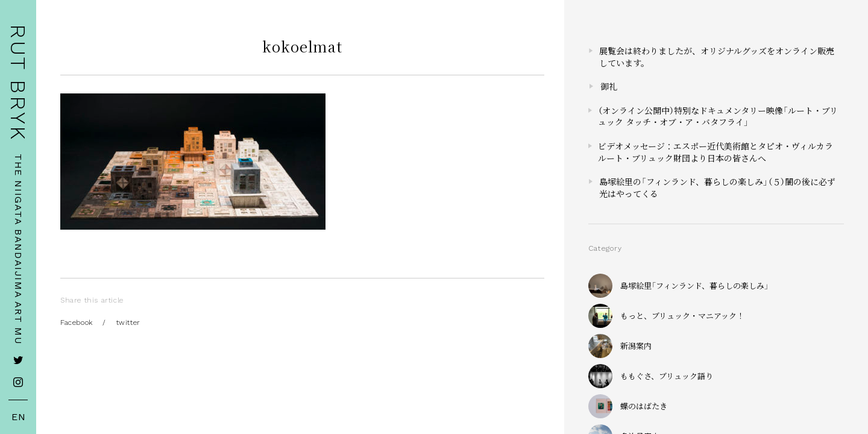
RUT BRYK (18, 83)
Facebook (77, 322)
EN (19, 417)
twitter (128, 322)
